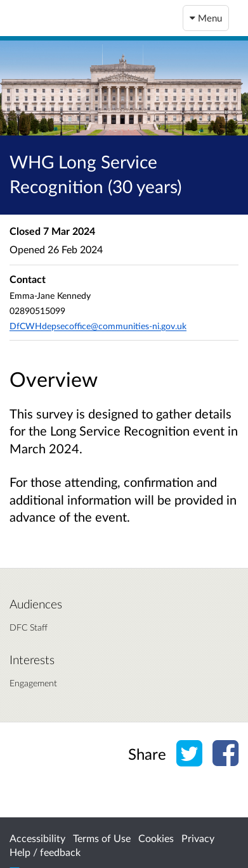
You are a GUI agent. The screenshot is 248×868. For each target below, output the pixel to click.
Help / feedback (45, 852)
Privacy (198, 838)
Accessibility (37, 838)
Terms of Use (102, 838)
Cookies (156, 838)
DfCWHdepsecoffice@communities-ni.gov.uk (98, 326)
